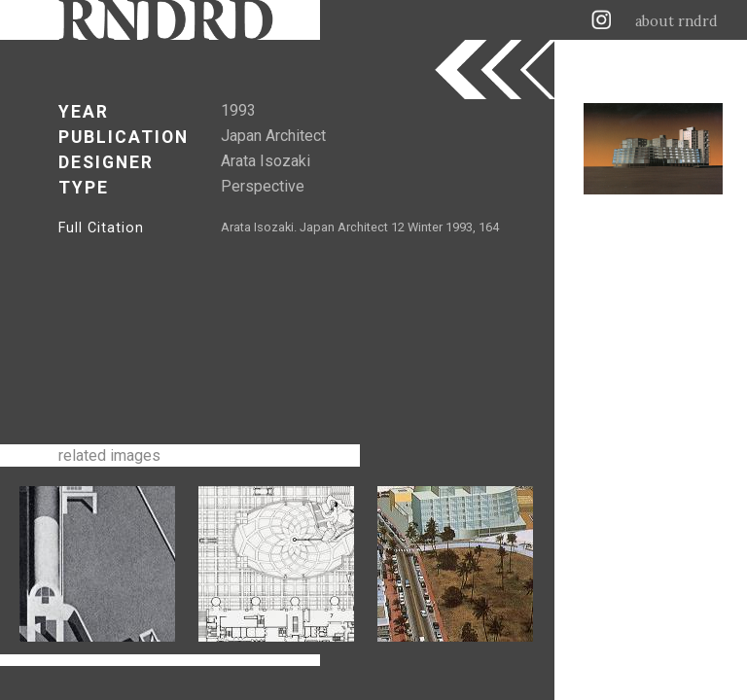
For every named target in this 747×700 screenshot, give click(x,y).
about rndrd (676, 21)
